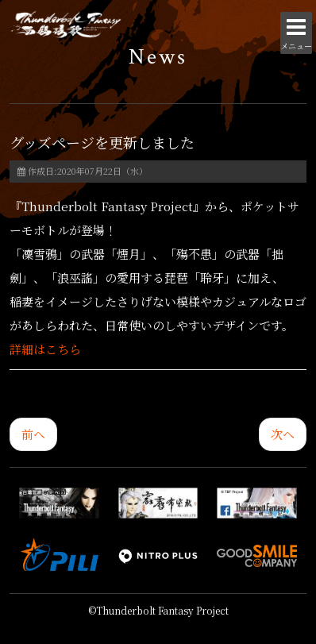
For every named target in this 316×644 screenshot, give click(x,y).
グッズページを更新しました (102, 142)
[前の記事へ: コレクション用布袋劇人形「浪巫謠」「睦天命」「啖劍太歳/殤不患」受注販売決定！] (33, 434)
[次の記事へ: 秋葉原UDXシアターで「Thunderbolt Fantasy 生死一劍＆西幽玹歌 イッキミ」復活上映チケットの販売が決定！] (283, 434)
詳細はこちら (45, 349)
